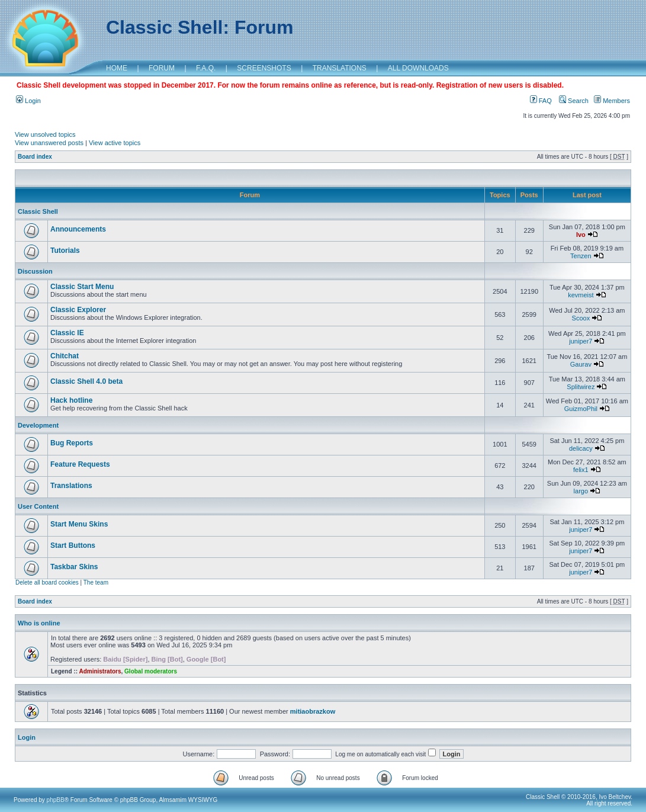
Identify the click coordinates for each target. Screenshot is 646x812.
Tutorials (65, 251)
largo (581, 491)
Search (574, 101)
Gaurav (581, 364)
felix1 (581, 470)
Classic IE (67, 333)
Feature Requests (80, 464)
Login (28, 101)
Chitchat (65, 356)
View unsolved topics (45, 134)
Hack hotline (71, 400)
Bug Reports (72, 443)
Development (38, 425)
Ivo (581, 235)
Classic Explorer (78, 310)
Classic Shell (38, 211)
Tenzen (581, 256)
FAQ (541, 101)
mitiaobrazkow (313, 711)
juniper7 (581, 341)
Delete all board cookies (47, 582)
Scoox (581, 318)
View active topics (115, 143)
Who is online (39, 623)
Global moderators (151, 671)
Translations (71, 486)
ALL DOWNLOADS (418, 68)
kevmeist (581, 295)
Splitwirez (581, 387)
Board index (35, 157)
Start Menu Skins (79, 524)
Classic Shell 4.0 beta (86, 381)
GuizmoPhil (581, 409)
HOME (117, 68)
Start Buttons (73, 545)
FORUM (162, 68)
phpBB (56, 800)
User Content (38, 506)
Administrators (100, 671)
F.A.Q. (206, 68)
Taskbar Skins (74, 567)
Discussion (35, 271)
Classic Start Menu (82, 287)
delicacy (581, 448)
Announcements (78, 229)
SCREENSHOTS (264, 68)
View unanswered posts (49, 143)
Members (612, 101)
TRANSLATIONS (340, 68)
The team (96, 582)
